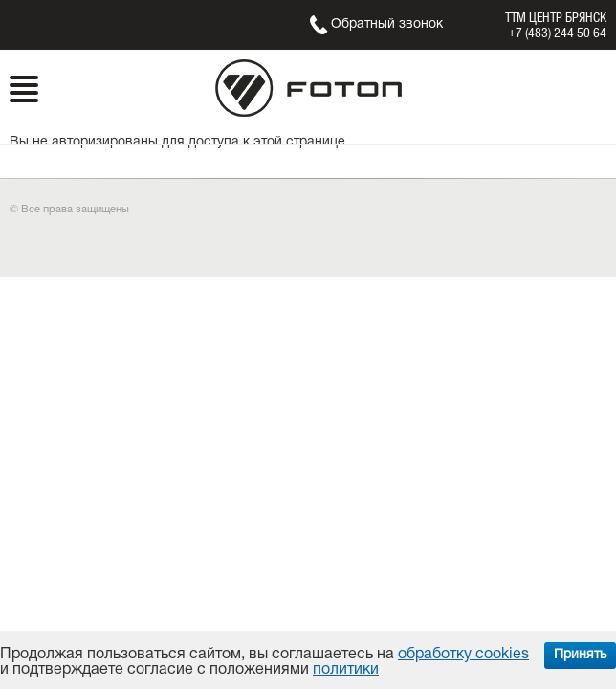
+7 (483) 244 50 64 (557, 33)
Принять (580, 655)
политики (346, 670)
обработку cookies (463, 655)
